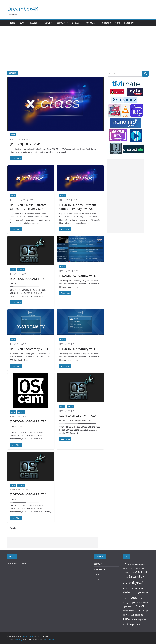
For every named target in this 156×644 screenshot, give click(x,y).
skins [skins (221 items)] (130, 615)
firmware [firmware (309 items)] (139, 588)
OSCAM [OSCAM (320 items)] (139, 611)
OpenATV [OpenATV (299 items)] (135, 602)
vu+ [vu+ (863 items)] (126, 624)
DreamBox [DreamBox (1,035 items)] (136, 576)
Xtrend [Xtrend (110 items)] (141, 625)
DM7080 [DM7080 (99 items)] (126, 577)
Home (12, 23)
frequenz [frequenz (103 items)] (132, 593)
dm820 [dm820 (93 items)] (130, 572)
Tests (118, 23)
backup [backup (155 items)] (135, 564)
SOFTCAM (61, 23)
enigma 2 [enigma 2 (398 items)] (128, 588)
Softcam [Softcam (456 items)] (138, 615)
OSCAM (13, 269)
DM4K (28, 139)
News (21, 23)
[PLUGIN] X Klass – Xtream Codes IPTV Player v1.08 (78, 207)
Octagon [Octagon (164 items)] (127, 603)
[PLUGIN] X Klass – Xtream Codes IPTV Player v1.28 (28, 207)
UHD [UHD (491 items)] (126, 619)
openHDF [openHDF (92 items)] (132, 607)
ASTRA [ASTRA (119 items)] (129, 564)
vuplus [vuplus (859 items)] (133, 624)
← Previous (13, 528)
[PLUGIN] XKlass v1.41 (25, 144)
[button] (25, 23)
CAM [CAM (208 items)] (125, 568)
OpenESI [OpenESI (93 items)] (126, 607)
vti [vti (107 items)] (145, 620)
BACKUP (47, 23)
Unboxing (107, 23)
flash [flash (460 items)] (126, 592)
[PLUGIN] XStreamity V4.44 (78, 349)
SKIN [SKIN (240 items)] (125, 615)
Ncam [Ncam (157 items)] (142, 598)
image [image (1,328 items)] (131, 598)
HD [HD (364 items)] (146, 592)
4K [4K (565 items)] (125, 564)
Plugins (97, 574)
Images (34, 23)
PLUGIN (13, 135)
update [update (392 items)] (133, 619)
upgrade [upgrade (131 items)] (141, 620)
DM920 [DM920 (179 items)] (144, 572)
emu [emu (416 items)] (126, 583)
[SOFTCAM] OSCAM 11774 (28, 494)
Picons (97, 580)
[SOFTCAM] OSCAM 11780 (28, 421)
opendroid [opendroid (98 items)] (144, 603)
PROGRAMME (130, 23)
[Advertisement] (78, 45)
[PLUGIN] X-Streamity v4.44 (29, 349)
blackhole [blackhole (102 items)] (142, 564)
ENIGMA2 (76, 23)
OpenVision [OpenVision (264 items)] (129, 611)
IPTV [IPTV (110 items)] (138, 598)
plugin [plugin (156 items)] (146, 611)
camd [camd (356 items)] (130, 568)
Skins (96, 585)
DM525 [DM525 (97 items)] (125, 572)
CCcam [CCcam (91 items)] (136, 568)
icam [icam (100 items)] (125, 598)
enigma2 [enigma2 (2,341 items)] (136, 583)
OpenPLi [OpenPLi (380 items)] (140, 606)
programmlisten (101, 569)
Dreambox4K (23, 9)
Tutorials (91, 23)
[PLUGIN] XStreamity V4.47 (78, 276)
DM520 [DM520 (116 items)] (141, 568)
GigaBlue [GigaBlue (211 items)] (140, 593)
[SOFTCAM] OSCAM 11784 (28, 279)
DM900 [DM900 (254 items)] (136, 572)
